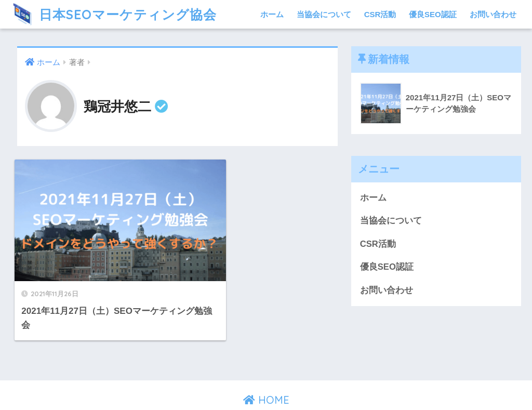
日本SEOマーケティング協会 (115, 14)
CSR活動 (380, 14)
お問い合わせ (493, 14)
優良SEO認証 (433, 14)
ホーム (272, 14)
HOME (266, 366)
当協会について (324, 14)
